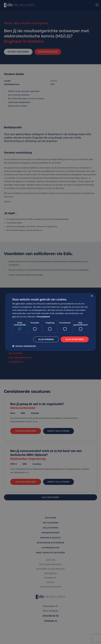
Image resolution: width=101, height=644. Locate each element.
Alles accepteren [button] (75, 339)
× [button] (92, 296)
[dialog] (50, 322)
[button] (24, 346)
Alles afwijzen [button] (46, 339)
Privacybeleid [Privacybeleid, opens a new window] (43, 316)
